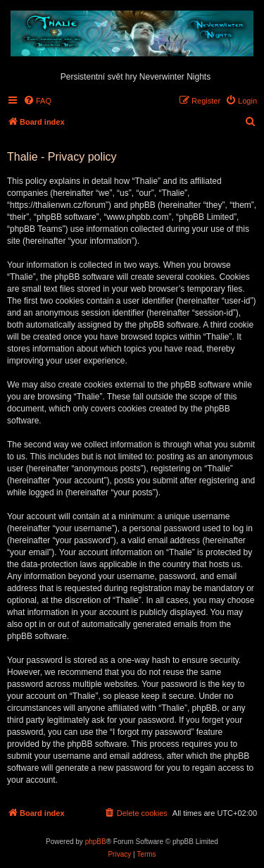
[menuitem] (37, 101)
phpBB (96, 842)
